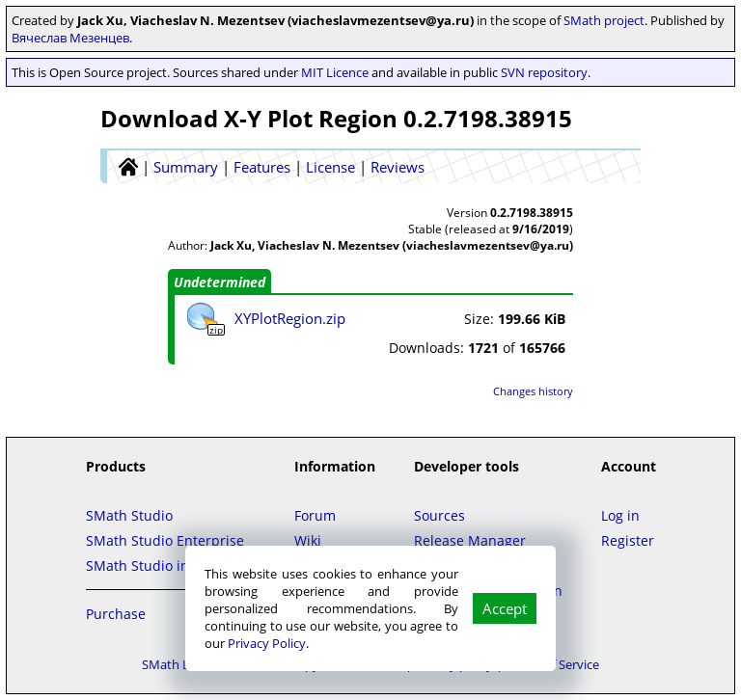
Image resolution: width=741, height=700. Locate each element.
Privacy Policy (267, 643)
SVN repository (544, 72)
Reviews (398, 167)
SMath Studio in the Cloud (171, 565)
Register (628, 540)
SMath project (604, 20)
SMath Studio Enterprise (165, 540)
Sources (439, 515)
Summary (186, 167)
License (330, 167)
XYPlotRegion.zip (290, 318)
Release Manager (470, 540)
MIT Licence (335, 72)
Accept (505, 608)
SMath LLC (173, 664)
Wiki (308, 540)
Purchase (116, 614)
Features (262, 167)
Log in (620, 515)
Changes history (533, 391)
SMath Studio (129, 515)
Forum (315, 515)
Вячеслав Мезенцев (70, 38)
